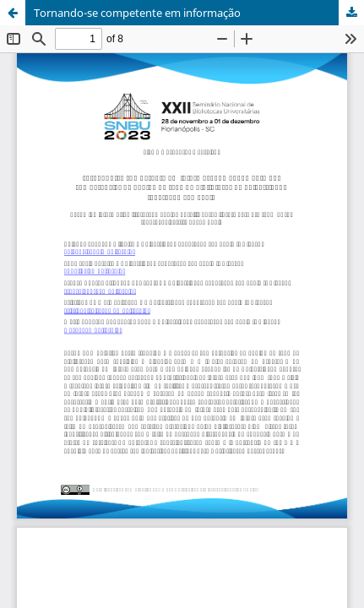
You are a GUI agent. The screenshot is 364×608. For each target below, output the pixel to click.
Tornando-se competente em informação (137, 13)
